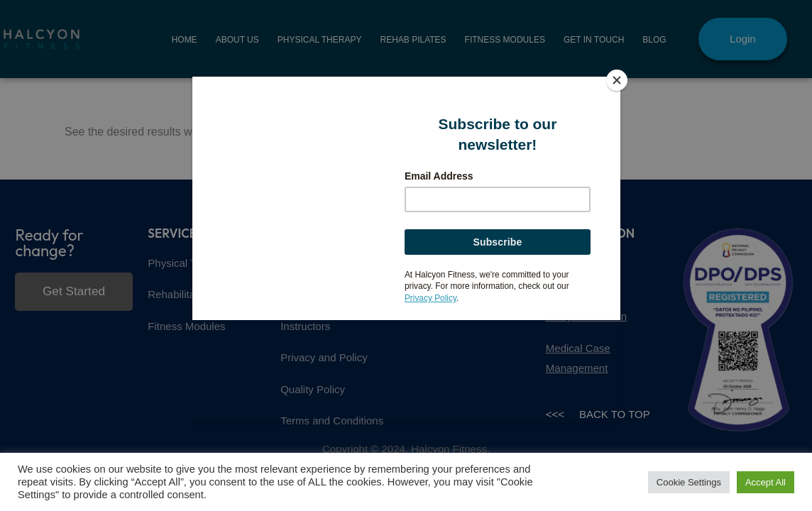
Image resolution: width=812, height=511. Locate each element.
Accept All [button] (766, 482)
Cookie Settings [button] (689, 482)
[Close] (617, 80)
